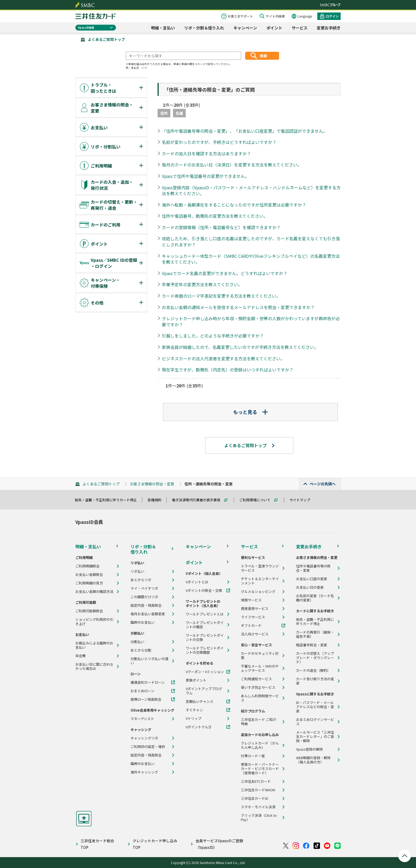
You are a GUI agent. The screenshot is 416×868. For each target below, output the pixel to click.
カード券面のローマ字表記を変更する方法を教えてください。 (221, 296)
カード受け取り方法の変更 (315, 681)
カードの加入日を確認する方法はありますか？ (206, 153)
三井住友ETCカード (256, 781)
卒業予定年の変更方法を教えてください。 (202, 284)
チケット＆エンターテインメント (260, 581)
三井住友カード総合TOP (97, 844)
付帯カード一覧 (253, 756)
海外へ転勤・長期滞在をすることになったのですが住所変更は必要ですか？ (234, 205)
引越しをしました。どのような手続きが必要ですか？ (213, 336)
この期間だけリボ (144, 597)
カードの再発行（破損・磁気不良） (315, 634)
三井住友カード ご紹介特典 (259, 722)
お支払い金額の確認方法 (94, 592)
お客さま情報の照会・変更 (152, 484)
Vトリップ (194, 719)
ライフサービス (253, 617)
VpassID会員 (86, 27)
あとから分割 (141, 650)
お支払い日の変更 (310, 587)
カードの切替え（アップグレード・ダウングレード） (315, 658)
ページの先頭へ (323, 484)
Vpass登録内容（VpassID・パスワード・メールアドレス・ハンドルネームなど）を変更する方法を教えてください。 (251, 191)
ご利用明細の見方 (89, 583)
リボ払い (137, 571)
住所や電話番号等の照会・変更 (313, 568)
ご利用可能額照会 (89, 611)
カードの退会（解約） (313, 670)
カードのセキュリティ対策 (260, 656)
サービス (300, 28)
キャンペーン (245, 28)
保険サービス (251, 600)
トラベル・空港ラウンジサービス (260, 568)
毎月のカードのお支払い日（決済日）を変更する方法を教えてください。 (232, 165)
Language (305, 16)
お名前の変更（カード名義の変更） (315, 598)
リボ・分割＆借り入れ (204, 28)
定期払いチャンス (200, 702)
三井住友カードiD (255, 798)
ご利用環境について (257, 500)
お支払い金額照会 (89, 575)
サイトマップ (302, 500)
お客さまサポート (240, 16)
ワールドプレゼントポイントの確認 (205, 625)
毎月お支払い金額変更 (148, 614)
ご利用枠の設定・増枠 (148, 747)
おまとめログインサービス (315, 722)
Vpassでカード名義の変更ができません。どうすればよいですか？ (225, 273)
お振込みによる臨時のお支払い (94, 645)
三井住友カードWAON (258, 790)
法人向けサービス (255, 634)
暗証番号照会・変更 (312, 645)
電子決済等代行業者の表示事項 (198, 500)
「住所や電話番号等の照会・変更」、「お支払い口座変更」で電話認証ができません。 (245, 131)
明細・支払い (163, 28)
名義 (179, 113)
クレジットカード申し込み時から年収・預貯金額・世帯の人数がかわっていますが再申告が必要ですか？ (251, 321)
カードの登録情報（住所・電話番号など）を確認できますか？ (221, 227)
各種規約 (157, 500)
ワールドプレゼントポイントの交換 (205, 638)
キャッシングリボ (144, 738)
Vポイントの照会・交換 (204, 591)
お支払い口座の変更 (312, 579)
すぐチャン (194, 710)
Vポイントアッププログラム (204, 691)
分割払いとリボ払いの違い (149, 661)
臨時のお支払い (143, 622)
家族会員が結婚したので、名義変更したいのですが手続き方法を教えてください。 (240, 347)
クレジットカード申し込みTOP (155, 844)
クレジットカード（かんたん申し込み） (260, 745)
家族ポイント (196, 680)
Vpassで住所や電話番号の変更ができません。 (205, 176)
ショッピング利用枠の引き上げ (94, 622)
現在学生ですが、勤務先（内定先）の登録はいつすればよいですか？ (228, 370)
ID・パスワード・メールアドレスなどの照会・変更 (315, 707)
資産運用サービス (255, 609)
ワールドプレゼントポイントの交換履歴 (205, 650)
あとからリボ (141, 580)
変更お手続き (329, 28)
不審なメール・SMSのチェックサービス (260, 668)
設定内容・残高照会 (146, 605)
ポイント (274, 28)
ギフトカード (251, 626)
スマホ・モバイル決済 (258, 807)
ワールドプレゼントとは (205, 614)
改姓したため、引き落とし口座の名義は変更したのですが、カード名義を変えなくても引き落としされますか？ (251, 241)
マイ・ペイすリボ (144, 588)
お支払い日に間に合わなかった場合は (94, 666)
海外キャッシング (144, 772)
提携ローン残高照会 (146, 699)
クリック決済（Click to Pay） (259, 818)
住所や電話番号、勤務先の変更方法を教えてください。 (215, 216)
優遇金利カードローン (148, 682)
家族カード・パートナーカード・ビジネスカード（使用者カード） (260, 769)
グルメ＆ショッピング (258, 592)
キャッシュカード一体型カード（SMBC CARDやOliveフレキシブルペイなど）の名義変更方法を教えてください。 (251, 259)
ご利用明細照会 (87, 566)
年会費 (81, 656)
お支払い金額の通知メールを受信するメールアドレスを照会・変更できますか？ (238, 307)
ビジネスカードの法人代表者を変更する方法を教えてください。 (223, 358)
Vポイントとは (197, 582)
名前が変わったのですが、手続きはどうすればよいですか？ (219, 142)
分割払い (137, 642)
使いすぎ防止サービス (258, 687)
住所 (164, 113)
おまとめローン (142, 691)
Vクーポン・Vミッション (205, 672)
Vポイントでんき (199, 727)
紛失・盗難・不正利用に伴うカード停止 (108, 500)
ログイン (332, 16)
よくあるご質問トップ (106, 39)
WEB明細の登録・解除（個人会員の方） (313, 760)
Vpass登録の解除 (309, 749)
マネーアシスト (142, 719)
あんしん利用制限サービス (260, 698)
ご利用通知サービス (256, 679)
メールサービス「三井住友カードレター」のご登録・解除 (315, 737)
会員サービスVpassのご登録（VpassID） (219, 844)
